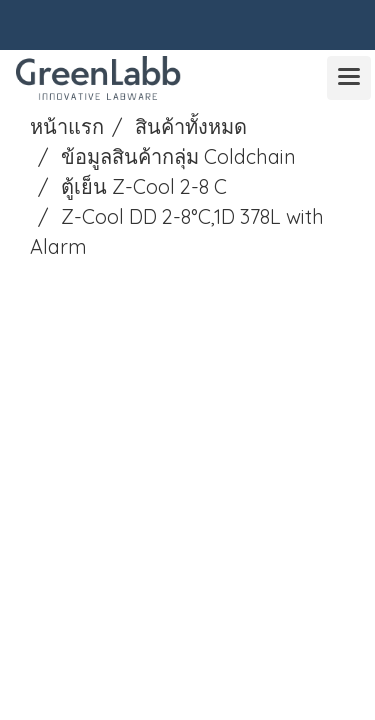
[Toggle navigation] (349, 78)
